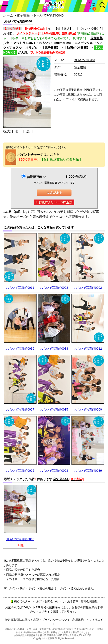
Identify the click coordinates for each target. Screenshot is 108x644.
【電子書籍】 (51, 48)
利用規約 (78, 620)
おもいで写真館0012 (88, 349)
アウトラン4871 (24, 43)
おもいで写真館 (85, 60)
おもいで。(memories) (55, 43)
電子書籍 (23, 15)
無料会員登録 (89, 601)
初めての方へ (21, 601)
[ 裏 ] (28, 131)
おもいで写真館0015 (54, 409)
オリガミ (32, 48)
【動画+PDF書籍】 (77, 48)
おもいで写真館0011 (20, 288)
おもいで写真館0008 (54, 288)
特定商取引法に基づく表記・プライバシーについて (37, 620)
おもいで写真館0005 (20, 471)
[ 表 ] (17, 131)
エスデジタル (84, 43)
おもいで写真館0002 (88, 288)
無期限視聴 (37, 177)
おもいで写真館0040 (20, 539)
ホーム (8, 15)
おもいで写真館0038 (54, 349)
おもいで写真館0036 (20, 349)
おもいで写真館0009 (88, 409)
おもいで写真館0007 (20, 409)
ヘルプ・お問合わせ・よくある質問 (56, 601)
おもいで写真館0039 (88, 471)
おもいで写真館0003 (54, 471)
